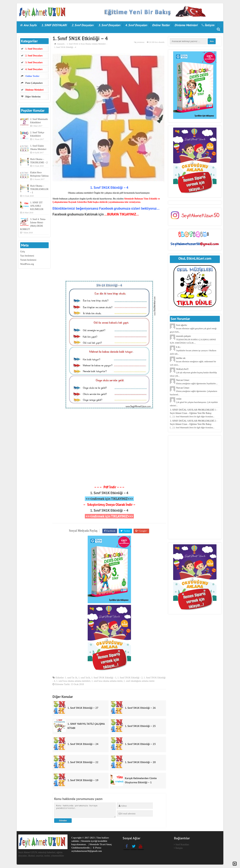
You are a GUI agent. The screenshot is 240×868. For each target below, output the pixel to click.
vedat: (194, 402)
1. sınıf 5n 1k (71, 678)
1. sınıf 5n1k (84, 678)
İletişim (209, 25)
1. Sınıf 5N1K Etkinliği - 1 (104, 678)
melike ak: (193, 361)
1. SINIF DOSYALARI (54, 25)
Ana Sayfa (30, 25)
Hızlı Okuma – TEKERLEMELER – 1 (39, 189)
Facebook (111, 531)
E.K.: (193, 350)
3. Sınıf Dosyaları (109, 25)
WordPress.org (27, 264)
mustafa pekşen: (193, 339)
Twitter (127, 531)
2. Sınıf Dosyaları (82, 25)
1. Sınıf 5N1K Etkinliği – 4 (109, 493)
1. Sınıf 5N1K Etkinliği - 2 (130, 678)
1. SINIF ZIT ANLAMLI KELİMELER (37, 206)
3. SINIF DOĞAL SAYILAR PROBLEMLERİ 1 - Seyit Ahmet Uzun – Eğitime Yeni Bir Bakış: (193, 413)
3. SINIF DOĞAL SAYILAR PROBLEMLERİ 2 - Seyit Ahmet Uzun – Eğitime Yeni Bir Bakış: (193, 424)
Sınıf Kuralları (182, 845)
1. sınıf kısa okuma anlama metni (107, 681)
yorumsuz (140, 42)
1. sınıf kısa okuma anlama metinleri (73, 681)
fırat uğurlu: (193, 328)
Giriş (22, 252)
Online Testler (161, 25)
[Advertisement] (109, 248)
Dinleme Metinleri (186, 25)
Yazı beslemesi (27, 256)
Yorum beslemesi (28, 260)
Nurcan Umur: (193, 391)
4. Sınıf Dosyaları (136, 25)
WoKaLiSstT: (193, 372)
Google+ (143, 531)
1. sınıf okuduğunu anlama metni (139, 681)
